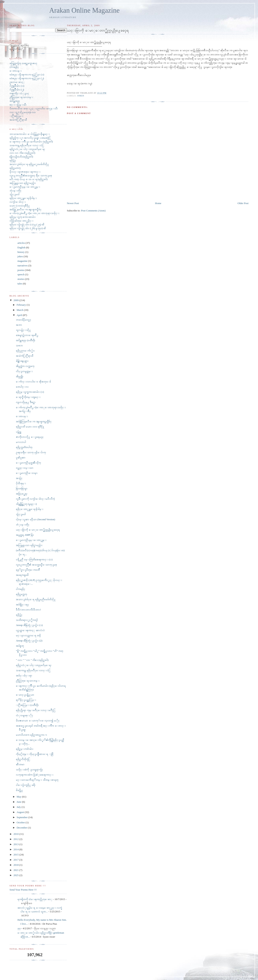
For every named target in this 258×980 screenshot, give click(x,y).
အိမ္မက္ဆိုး (20, 376)
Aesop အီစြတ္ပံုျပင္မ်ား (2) (29, 641)
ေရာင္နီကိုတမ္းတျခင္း (28, 397)
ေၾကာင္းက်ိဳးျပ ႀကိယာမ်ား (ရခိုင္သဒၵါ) (31, 142)
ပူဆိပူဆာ (21, 457)
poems (21, 270)
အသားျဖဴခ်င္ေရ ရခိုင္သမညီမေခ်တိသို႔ (36, 599)
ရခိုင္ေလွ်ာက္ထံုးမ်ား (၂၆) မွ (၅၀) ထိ (28, 228)
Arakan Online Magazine (84, 10)
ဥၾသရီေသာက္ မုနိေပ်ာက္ (31, 452)
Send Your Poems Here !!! (23, 890)
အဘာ (19, 325)
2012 (16, 839)
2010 (16, 834)
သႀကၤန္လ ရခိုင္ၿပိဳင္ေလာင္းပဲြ (27, 145)
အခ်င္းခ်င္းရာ (24, 675)
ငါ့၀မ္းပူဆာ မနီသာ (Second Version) (35, 519)
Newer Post (73, 203)
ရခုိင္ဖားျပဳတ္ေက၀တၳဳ (28, 570)
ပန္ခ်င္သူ (19, 432)
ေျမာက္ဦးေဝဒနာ (27, 473)
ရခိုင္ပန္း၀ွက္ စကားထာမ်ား (23, 217)
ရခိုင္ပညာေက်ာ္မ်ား (25, 351)
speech (21, 274)
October (21, 822)
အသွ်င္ (19, 478)
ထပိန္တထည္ (15, 101)
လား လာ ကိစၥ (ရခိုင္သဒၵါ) (22, 153)
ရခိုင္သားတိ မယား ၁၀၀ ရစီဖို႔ (30, 427)
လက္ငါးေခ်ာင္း (18, 202)
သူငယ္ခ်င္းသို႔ (23, 330)
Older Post (243, 203)
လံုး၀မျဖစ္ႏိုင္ (25, 715)
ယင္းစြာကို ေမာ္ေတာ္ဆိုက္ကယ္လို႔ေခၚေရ (38, 530)
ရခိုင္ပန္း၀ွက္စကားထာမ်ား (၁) (30, 392)
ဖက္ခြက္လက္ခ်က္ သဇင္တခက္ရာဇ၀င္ (23, 63)
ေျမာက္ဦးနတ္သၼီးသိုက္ (28, 463)
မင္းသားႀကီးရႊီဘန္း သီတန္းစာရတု (37, 780)
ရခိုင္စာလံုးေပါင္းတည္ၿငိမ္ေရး (27, 149)
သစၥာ (19, 345)
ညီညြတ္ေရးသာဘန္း (21, 97)
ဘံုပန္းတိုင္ (23, 525)
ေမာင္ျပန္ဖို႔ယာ (25, 695)
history (21, 252)
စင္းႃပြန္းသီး (18, 105)
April (20, 315)
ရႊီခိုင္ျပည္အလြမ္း (26, 700)
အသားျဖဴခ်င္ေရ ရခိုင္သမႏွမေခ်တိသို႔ (29, 164)
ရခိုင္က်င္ (13, 160)
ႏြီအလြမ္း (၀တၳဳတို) (27, 705)
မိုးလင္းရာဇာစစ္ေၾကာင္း (25, 172)
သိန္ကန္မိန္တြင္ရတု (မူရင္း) (26, 504)
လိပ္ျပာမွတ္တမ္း (24, 371)
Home (158, 203)
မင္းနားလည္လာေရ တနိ (28, 635)
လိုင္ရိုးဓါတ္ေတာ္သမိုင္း (21, 221)
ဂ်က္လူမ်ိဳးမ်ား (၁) (17, 86)
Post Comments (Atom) (93, 211)
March (20, 310)
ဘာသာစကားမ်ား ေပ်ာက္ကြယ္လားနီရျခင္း (30, 134)
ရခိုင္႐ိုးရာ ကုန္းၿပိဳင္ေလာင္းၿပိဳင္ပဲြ (36, 710)
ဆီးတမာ (20, 764)
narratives (23, 265)
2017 (16, 860)
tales (20, 284)
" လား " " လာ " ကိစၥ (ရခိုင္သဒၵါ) (32, 660)
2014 (16, 849)
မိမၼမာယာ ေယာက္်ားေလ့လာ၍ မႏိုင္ (38, 720)
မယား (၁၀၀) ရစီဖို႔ (20, 206)
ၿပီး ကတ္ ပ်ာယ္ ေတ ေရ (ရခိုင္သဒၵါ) (28, 179)
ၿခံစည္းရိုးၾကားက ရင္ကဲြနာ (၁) (27, 74)
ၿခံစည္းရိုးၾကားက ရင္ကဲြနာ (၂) (27, 78)
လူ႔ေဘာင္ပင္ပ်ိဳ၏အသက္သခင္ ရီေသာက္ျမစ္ (31, 175)
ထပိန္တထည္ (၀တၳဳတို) (25, 340)
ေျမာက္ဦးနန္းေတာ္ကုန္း (25, 187)
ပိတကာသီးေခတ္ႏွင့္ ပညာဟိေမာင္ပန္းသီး (34, 108)
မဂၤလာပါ (21, 442)
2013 (16, 844)
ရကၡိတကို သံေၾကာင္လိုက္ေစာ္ (35, 899)
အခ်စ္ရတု (20, 646)
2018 (16, 865)
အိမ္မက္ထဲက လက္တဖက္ (25, 366)
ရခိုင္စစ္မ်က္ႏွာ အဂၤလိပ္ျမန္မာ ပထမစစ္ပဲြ (30, 138)
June (19, 802)
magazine (22, 261)
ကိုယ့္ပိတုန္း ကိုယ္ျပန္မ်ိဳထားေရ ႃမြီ (35, 754)
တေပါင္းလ (22, 387)
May (19, 797)
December (22, 828)
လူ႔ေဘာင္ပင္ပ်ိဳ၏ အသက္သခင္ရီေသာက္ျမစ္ (36, 565)
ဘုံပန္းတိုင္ (15, 191)
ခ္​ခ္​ (19, 928)
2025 (16, 875)
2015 (16, 855)
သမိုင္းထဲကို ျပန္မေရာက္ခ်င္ (29, 769)
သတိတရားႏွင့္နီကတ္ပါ (27, 620)
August (21, 812)
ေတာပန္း (16, 71)
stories (21, 279)
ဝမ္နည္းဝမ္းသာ (25, 468)
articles (21, 243)
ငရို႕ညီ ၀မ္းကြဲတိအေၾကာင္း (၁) (34, 559)
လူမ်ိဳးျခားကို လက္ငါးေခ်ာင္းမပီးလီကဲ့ (35, 499)
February (22, 305)
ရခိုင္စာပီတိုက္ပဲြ (23, 759)
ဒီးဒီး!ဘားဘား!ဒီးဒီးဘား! (28, 610)
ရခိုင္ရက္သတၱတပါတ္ (24, 447)
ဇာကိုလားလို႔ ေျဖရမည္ (30, 437)
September (23, 817)
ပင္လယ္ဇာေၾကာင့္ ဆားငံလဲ (30, 630)
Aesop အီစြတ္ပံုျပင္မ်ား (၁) (29, 625)
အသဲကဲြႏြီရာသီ (18, 120)
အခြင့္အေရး (22, 494)
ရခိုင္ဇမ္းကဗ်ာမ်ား (25, 749)
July (19, 807)
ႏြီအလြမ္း (16, 116)
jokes (81, 96)
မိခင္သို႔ (19, 790)
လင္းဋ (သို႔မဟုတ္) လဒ (23, 112)
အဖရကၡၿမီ (22, 575)
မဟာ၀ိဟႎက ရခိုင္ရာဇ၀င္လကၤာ (31, 735)
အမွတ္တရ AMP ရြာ (25, 535)
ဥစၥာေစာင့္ (17, 82)
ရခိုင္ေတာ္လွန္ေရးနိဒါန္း (23, 198)
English (21, 247)
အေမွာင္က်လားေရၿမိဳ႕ (27, 335)
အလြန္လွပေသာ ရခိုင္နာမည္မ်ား (23, 183)
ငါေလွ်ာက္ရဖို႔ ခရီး (26, 785)
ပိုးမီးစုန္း (21, 483)
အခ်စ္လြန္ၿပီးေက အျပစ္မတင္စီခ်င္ (26, 209)
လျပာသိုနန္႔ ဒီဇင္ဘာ (26, 402)
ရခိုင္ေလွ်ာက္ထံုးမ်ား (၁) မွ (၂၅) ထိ (27, 224)
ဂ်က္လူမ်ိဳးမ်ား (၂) (17, 90)
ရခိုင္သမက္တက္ (21, 594)
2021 (16, 870)
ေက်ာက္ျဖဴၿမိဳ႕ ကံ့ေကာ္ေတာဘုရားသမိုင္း (34, 213)
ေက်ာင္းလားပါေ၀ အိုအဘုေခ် (33, 382)
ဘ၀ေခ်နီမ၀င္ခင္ (24, 320)
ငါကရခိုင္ (14, 67)
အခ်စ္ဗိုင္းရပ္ (22, 604)
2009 (16, 300)
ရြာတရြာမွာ (22, 488)
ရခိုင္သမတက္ (15, 168)
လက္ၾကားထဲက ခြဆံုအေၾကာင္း (35, 775)
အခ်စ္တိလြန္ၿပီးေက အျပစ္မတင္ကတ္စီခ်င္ (34, 421)
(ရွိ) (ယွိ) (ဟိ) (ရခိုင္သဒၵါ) (21, 157)
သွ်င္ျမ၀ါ (14, 194)
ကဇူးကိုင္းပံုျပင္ (19, 93)
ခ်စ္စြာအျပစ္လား (22, 361)
